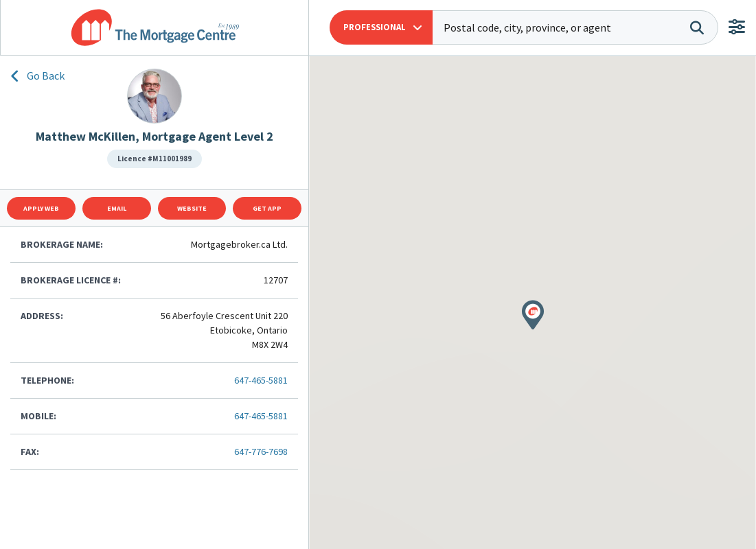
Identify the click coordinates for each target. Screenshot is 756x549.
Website (192, 208)
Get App (267, 208)
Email (117, 208)
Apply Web (41, 208)
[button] (381, 27)
